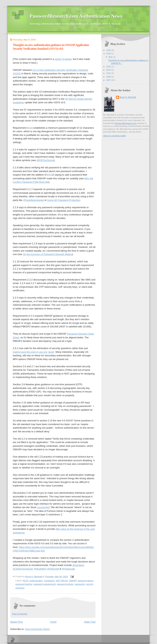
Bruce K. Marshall (128, 97)
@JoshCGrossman (23, 569)
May (111, 57)
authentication (36, 581)
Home (53, 622)
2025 (109, 50)
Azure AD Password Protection (64, 200)
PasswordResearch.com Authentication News (76, 16)
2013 (109, 73)
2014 (109, 70)
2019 (109, 54)
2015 (109, 67)
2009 (109, 77)
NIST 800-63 (62, 581)
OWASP (73, 581)
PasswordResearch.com (125, 123)
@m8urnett (53, 569)
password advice (86, 581)
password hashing (24, 584)
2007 (109, 80)
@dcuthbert (40, 569)
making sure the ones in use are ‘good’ (33, 352)
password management (45, 584)
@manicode (68, 569)
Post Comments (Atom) (38, 629)
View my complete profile (114, 136)
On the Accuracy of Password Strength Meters (48, 254)
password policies (65, 584)
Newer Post (16, 622)
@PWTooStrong (45, 160)
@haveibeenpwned (34, 200)
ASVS (25, 581)
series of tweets (63, 59)
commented (43, 507)
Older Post (90, 622)
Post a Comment (20, 614)
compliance (49, 581)
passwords (80, 584)
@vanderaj (78, 565)
